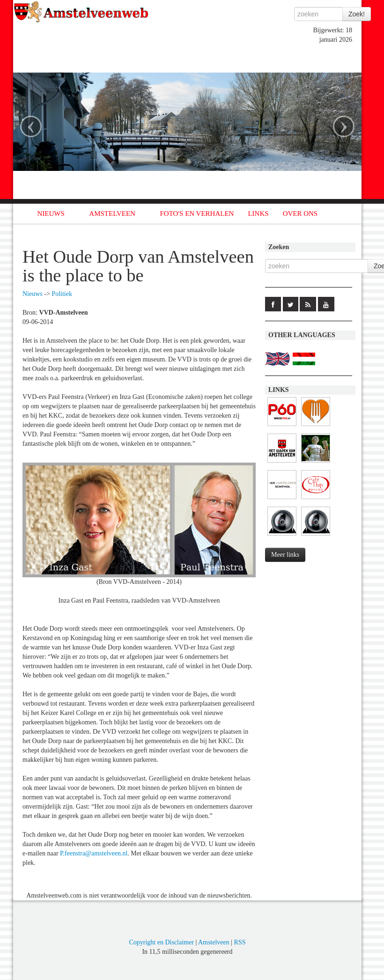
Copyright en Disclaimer (161, 942)
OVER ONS (300, 214)
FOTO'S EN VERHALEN (197, 214)
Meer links (285, 555)
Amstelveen (214, 942)
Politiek (62, 294)
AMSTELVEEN (112, 214)
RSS (240, 942)
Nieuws (33, 294)
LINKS (258, 214)
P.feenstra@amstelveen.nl (94, 853)
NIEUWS (51, 214)
